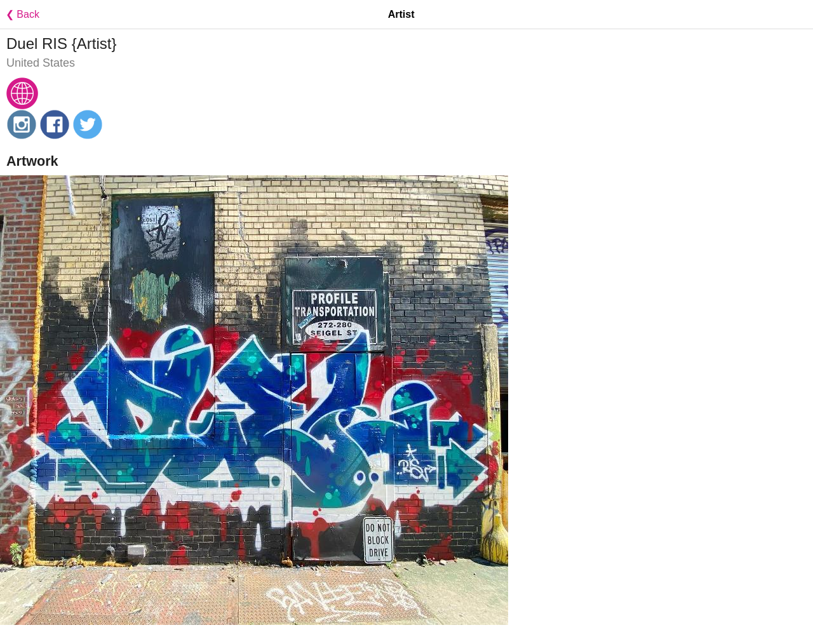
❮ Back (20, 14)
